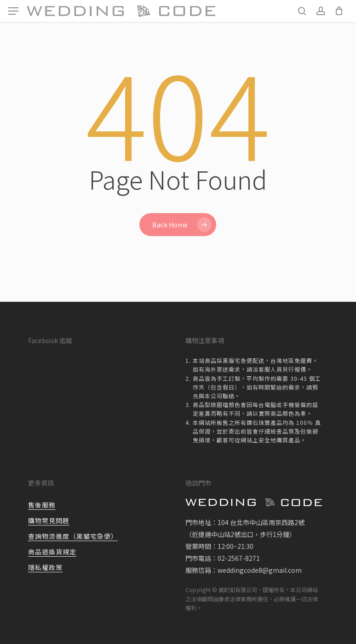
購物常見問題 (49, 520)
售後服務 (42, 505)
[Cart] (339, 11)
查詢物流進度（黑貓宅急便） (73, 536)
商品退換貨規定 (52, 552)
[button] (13, 11)
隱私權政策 (45, 567)
